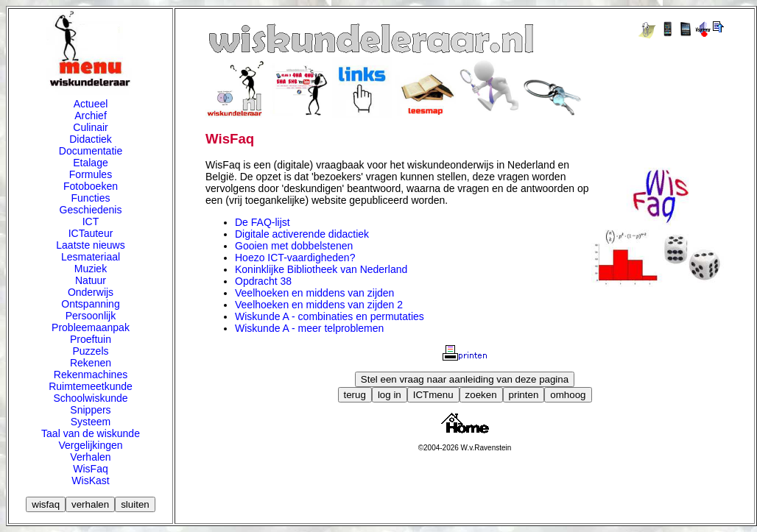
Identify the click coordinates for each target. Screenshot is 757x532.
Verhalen (90, 457)
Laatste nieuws (90, 245)
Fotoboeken (91, 186)
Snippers (90, 410)
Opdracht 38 (263, 281)
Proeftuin (91, 339)
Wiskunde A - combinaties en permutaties (330, 316)
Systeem (91, 422)
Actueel (91, 104)
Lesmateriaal (91, 257)
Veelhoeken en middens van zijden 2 (319, 305)
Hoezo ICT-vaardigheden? (295, 258)
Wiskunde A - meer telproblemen (309, 328)
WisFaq (90, 469)
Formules (91, 174)
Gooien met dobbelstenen (294, 246)
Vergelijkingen (90, 445)
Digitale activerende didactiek (302, 234)
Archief (91, 116)
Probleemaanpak (91, 327)
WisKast (90, 480)
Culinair (90, 127)
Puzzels (90, 351)
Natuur (91, 280)
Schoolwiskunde (90, 398)
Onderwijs (91, 292)
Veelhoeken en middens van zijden (314, 293)
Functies (91, 198)
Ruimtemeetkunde (91, 386)
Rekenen (91, 363)
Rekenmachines (91, 375)
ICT (91, 221)
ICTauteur (91, 233)
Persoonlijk (91, 316)
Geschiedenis (91, 210)
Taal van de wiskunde (91, 433)
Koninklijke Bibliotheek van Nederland (321, 269)
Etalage (90, 163)
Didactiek (91, 139)
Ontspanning (90, 304)
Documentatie (91, 151)
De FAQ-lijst (263, 222)
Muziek (91, 269)
